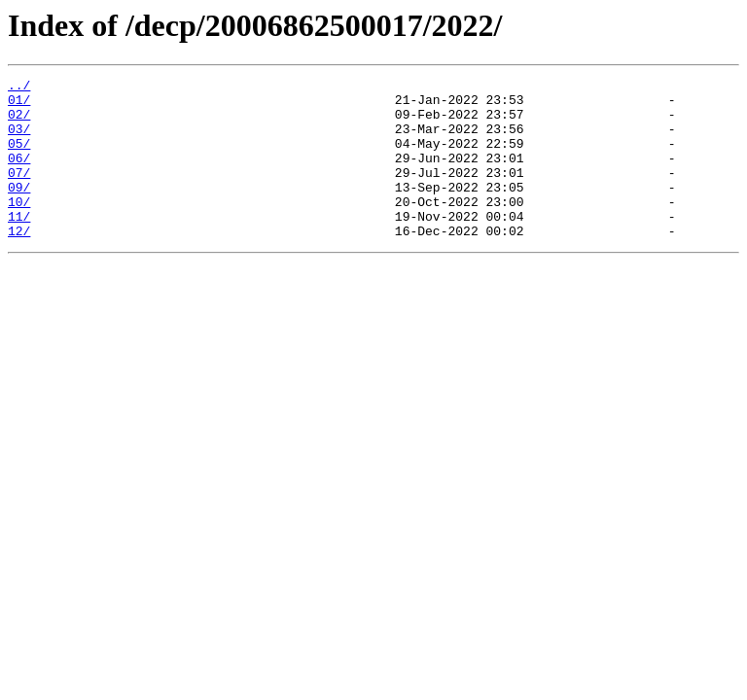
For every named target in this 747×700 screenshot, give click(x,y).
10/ (19, 227)
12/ (19, 262)
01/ (19, 105)
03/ (19, 140)
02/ (19, 122)
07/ (19, 192)
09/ (19, 210)
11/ (19, 245)
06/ (19, 175)
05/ (19, 157)
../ (19, 87)
